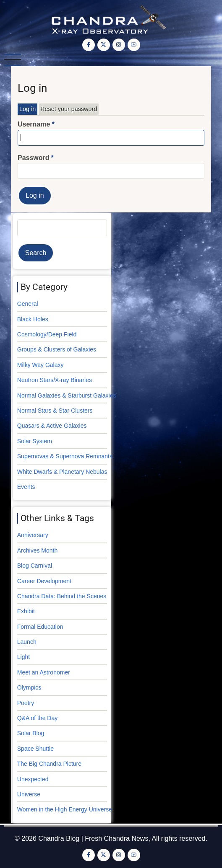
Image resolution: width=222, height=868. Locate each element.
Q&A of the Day (38, 718)
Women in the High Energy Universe (65, 809)
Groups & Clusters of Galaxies (57, 349)
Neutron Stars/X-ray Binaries (55, 380)
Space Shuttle (35, 749)
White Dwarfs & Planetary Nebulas (62, 472)
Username (34, 124)
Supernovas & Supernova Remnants (65, 456)
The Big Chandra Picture (49, 764)
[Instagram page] (119, 45)
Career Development (44, 581)
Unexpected (33, 779)
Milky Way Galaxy (40, 365)
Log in (27, 109)
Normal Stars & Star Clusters (55, 411)
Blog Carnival (35, 566)
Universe (29, 794)
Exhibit (26, 611)
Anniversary (33, 535)
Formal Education (40, 627)
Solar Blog (31, 733)
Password (34, 158)
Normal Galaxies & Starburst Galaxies (67, 395)
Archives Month (37, 550)
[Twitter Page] (104, 45)
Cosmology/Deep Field (47, 334)
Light (24, 657)
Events (26, 487)
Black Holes (33, 319)
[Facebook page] (89, 45)
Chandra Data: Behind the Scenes (62, 596)
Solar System (35, 441)
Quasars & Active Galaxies (52, 426)
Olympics (29, 687)
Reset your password (69, 109)
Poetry (26, 703)
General (28, 304)
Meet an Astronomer (44, 672)
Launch (27, 642)
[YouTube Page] (134, 45)
